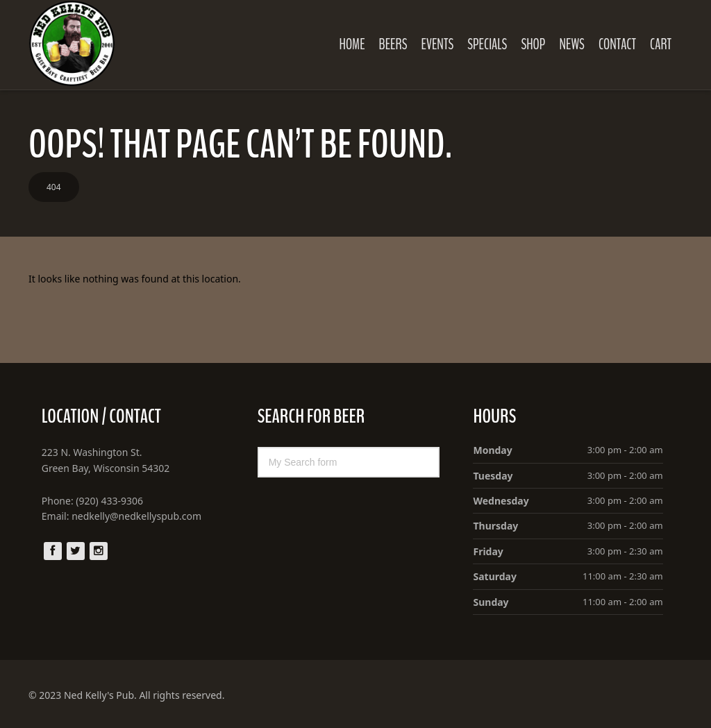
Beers (393, 44)
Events (438, 44)
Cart (661, 44)
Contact (617, 44)
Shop (533, 44)
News (571, 44)
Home (352, 44)
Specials (487, 44)
